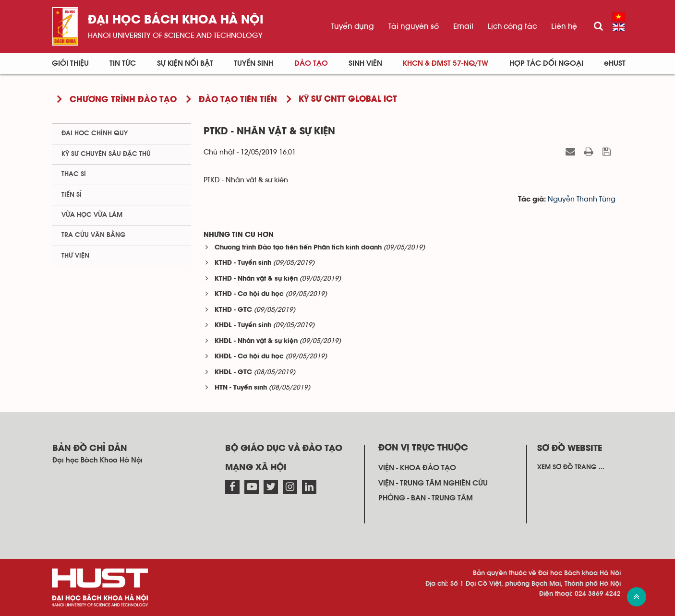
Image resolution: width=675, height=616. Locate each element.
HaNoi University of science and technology (175, 36)
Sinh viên (365, 63)
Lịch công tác (512, 26)
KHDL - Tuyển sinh (243, 326)
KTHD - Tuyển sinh (243, 263)
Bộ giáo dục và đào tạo (284, 449)
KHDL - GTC (233, 373)
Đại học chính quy (95, 133)
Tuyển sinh (253, 63)
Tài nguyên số (414, 26)
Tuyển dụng (353, 26)
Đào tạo (311, 63)
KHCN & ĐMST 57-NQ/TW (446, 63)
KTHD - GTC (233, 310)
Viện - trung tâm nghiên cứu (433, 483)
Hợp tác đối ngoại (546, 63)
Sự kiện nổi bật (185, 63)
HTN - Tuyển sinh (241, 388)
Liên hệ (564, 26)
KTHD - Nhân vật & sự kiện (256, 279)
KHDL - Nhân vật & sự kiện (256, 341)
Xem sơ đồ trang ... (571, 467)
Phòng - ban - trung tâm (426, 498)
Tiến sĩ (72, 195)
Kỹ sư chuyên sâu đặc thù (106, 154)
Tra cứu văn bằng (94, 235)
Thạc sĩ (74, 174)
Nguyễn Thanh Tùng (582, 199)
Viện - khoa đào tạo (417, 468)
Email (463, 26)
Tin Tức (123, 63)
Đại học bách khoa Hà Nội (176, 20)
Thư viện (75, 256)
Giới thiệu (70, 63)
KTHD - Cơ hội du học (249, 294)
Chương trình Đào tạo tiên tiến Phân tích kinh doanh (298, 248)
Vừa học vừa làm (92, 215)
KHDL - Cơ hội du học (249, 357)
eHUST (615, 63)
